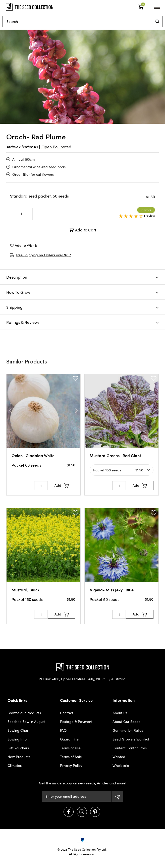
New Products (19, 757)
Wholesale (121, 765)
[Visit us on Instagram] (82, 812)
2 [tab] (83, 115)
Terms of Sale (71, 757)
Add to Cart (83, 230)
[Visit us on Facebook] (69, 812)
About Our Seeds (126, 721)
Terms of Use (70, 748)
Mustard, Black (25, 590)
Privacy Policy (71, 765)
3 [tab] (90, 115)
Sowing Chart (19, 730)
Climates (15, 765)
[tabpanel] (82, 77)
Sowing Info (17, 739)
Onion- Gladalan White (33, 455)
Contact (67, 713)
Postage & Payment (76, 721)
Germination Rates (128, 730)
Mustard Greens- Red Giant (115, 455)
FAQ (63, 730)
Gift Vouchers (18, 748)
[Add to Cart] (62, 485)
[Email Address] (77, 796)
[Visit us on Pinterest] (95, 812)
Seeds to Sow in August (26, 721)
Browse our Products (24, 713)
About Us (120, 713)
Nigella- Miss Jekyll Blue (112, 590)
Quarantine (69, 739)
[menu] (157, 21)
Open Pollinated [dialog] (56, 147)
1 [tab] (75, 115)
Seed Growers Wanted (131, 739)
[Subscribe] (118, 796)
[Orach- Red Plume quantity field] (21, 214)
